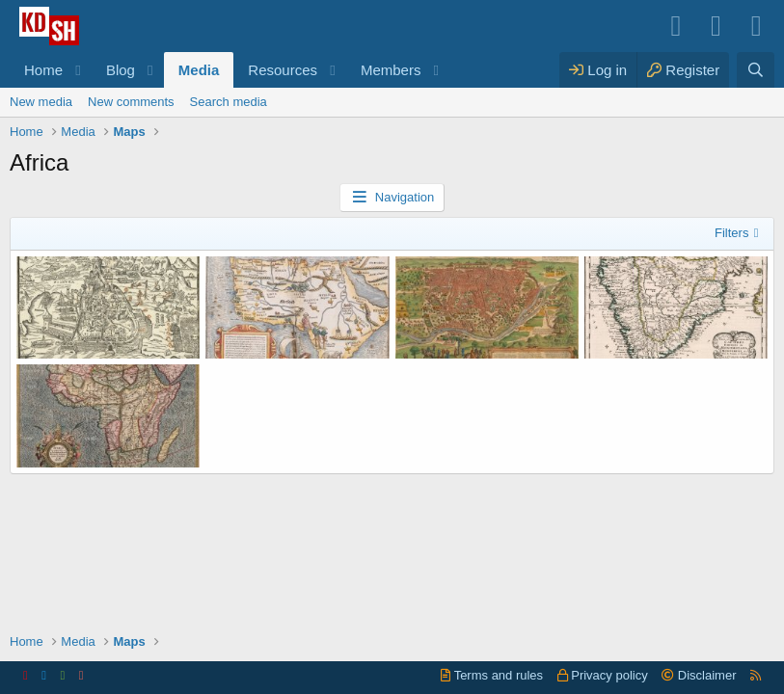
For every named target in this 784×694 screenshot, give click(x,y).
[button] (78, 70)
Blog (121, 70)
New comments (131, 102)
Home (43, 70)
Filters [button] (731, 233)
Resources (283, 70)
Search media (229, 102)
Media (199, 70)
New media (41, 102)
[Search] (756, 70)
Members (391, 70)
